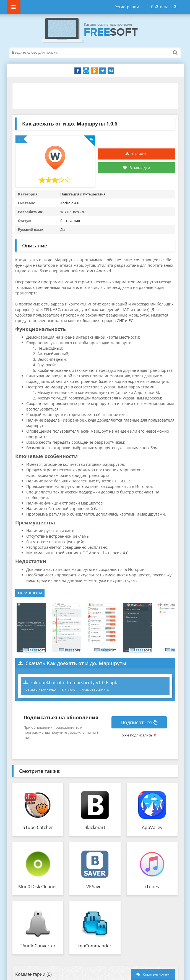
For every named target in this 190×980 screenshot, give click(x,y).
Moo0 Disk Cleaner (38, 887)
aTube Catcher (38, 827)
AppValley (152, 827)
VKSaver (95, 887)
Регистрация (127, 7)
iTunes (152, 887)
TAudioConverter (38, 946)
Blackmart (95, 827)
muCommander (95, 946)
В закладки (136, 168)
